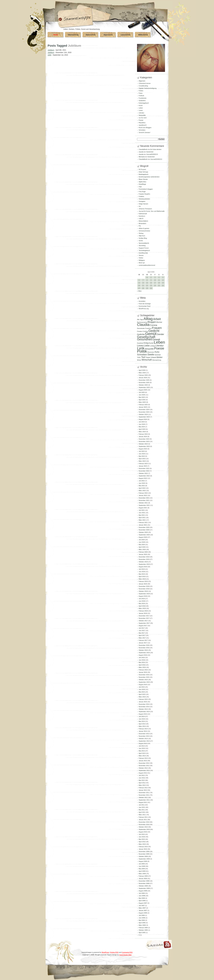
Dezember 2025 (144, 380)
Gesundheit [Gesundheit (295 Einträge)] (144, 339)
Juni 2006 (142, 918)
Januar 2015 (143, 702)
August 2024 (143, 419)
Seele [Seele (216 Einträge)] (151, 354)
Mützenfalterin (143, 221)
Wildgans (142, 260)
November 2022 (144, 471)
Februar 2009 (143, 876)
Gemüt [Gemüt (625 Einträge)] (151, 334)
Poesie (141, 120)
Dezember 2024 (144, 410)
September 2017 (144, 623)
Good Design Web (125, 955)
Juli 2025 (142, 392)
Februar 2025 (143, 405)
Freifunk (141, 96)
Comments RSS (127, 952)
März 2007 (142, 908)
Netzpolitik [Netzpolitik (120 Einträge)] (149, 349)
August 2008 (143, 891)
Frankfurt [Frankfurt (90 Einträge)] (148, 328)
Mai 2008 (142, 898)
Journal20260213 (152, 154)
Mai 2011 (142, 810)
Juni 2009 (142, 866)
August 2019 (143, 567)
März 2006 (142, 925)
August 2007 (143, 903)
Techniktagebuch (144, 250)
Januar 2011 (143, 820)
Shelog (141, 233)
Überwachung (73, 35)
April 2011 (142, 812)
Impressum (108, 35)
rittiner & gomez (144, 228)
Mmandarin (142, 223)
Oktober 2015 (143, 680)
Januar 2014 (143, 731)
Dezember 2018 (144, 586)
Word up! (142, 263)
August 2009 (143, 861)
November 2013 (144, 736)
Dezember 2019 (144, 557)
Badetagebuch (144, 174)
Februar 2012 (143, 788)
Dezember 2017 (144, 616)
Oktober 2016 (143, 650)
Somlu (141, 241)
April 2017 (142, 635)
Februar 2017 (143, 640)
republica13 (143, 125)
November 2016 (144, 648)
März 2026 (142, 373)
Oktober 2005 (143, 930)
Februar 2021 (143, 522)
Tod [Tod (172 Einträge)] (143, 357)
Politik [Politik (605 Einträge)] (142, 351)
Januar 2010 (143, 849)
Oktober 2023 (143, 444)
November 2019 (144, 559)
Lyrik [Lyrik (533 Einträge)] (141, 348)
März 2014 (142, 726)
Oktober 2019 (143, 562)
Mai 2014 (142, 721)
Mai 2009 (142, 869)
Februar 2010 (143, 847)
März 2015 (142, 697)
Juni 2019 (142, 572)
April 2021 (142, 518)
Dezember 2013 (144, 734)
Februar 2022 (143, 493)
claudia (141, 152)
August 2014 (143, 714)
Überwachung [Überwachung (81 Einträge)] (157, 360)
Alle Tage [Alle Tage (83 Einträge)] (140, 319)
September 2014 (144, 712)
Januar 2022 (143, 495)
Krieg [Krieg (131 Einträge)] (146, 343)
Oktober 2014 (143, 709)
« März (139, 291)
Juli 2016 (142, 658)
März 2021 (142, 520)
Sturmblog (142, 246)
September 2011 (144, 800)
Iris (140, 206)
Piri (140, 226)
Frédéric (141, 196)
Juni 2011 (142, 807)
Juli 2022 (142, 481)
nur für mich (143, 118)
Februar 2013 (143, 758)
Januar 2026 (143, 378)
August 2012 (143, 773)
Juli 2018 (142, 599)
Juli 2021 (142, 510)
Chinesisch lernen (145, 83)
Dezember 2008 (144, 881)
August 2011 (143, 802)
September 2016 (144, 653)
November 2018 (144, 589)
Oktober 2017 (143, 621)
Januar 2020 (143, 554)
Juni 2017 (142, 631)
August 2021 (143, 508)
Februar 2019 (143, 581)
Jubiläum (51, 50)
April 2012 (142, 783)
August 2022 (143, 478)
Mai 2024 (142, 427)
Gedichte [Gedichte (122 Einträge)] (141, 334)
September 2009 (144, 859)
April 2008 (142, 901)
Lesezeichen (125, 35)
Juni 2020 (142, 542)
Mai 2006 (142, 920)
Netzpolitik (142, 115)
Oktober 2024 (143, 414)
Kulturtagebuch (144, 103)
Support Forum (144, 248)
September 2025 (144, 387)
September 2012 (144, 770)
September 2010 (144, 829)
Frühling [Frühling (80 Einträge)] (145, 331)
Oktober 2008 (143, 886)
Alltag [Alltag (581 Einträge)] (148, 319)
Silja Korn (142, 236)
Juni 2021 (142, 513)
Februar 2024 (143, 434)
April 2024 (142, 429)
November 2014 (144, 707)
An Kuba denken (156, 149)
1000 (49, 55)
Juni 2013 (142, 748)
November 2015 (144, 677)
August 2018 (143, 596)
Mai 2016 (142, 662)
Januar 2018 (143, 613)
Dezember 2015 (144, 675)
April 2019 (142, 576)
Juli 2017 (142, 628)
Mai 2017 (142, 633)
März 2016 (142, 667)
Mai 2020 (142, 545)
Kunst (141, 105)
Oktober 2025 (143, 385)
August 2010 (143, 832)
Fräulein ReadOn (144, 194)
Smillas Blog (143, 238)
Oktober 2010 (143, 827)
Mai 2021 (142, 515)
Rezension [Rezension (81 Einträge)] (151, 352)
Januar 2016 (143, 672)
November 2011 (144, 795)
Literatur (141, 113)
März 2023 (142, 461)
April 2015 (142, 694)
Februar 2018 (143, 611)
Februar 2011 (143, 817)
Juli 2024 (142, 422)
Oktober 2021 (143, 503)
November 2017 (144, 618)
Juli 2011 (142, 805)
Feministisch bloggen (146, 189)
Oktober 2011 (143, 797)
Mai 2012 (142, 780)
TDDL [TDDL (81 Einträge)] (139, 357)
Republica (142, 123)
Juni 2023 (142, 454)
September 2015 (144, 682)
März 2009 (142, 874)
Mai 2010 (142, 839)
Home (56, 35)
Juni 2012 (142, 778)
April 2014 (142, 724)
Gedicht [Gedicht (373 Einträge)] (154, 331)
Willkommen (143, 35)
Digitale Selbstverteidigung (148, 88)
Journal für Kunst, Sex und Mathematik (152, 211)
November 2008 (144, 883)
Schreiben (142, 130)
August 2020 (143, 537)
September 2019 (144, 564)
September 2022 (144, 476)
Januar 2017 (143, 643)
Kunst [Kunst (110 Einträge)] (151, 343)
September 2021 (144, 505)
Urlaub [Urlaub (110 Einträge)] (153, 357)
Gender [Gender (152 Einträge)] (160, 334)
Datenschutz (91, 35)
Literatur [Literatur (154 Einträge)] (160, 346)
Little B (141, 219)
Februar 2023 (143, 464)
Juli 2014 (142, 716)
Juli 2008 (142, 893)
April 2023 (142, 459)
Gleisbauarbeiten (144, 199)
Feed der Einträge (145, 304)
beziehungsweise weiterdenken (149, 177)
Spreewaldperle (144, 243)
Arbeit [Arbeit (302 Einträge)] (157, 319)
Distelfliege (142, 184)
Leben (141, 108)
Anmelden (142, 301)
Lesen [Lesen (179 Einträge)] (140, 346)
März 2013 (142, 756)
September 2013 (144, 741)
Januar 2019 (143, 584)
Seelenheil (150, 152)
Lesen (141, 110)
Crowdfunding (143, 86)
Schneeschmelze (144, 231)
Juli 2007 (142, 906)
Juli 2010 (142, 834)
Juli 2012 (142, 775)
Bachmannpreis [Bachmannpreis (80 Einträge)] (142, 322)
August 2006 (143, 913)
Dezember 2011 (144, 793)
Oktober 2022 (143, 473)
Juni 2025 (142, 395)
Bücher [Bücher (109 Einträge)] (159, 322)
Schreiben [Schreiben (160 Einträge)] (142, 355)
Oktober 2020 (143, 532)
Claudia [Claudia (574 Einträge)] (143, 325)
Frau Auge (142, 192)
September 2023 (144, 446)
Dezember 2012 (144, 763)
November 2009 (144, 854)
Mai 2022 (142, 486)
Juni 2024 (142, 424)
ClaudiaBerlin (143, 149)
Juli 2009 (142, 864)
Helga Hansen (143, 204)
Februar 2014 (143, 729)
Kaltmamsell (143, 214)
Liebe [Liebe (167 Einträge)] (147, 346)
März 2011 (142, 815)
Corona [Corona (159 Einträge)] (153, 325)
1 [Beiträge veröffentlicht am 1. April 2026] (147, 277)
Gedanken (142, 101)
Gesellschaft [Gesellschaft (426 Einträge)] (146, 337)
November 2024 (144, 412)
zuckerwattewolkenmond (147, 265)
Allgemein (142, 81)
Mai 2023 (142, 456)
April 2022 (142, 488)
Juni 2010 (142, 837)
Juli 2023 (142, 451)
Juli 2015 (142, 687)
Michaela (142, 157)
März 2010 (142, 844)
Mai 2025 (142, 397)
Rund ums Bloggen (145, 128)
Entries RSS (114, 952)
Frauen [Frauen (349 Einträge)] (157, 328)
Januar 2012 (143, 790)
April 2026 (142, 370)
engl (140, 187)
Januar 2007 (143, 910)
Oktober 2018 (143, 591)
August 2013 (143, 743)
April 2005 (142, 933)
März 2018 (142, 608)
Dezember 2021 (144, 498)
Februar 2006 (143, 928)
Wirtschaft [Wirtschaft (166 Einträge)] (147, 360)
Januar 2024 (143, 437)
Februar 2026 (143, 375)
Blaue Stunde (143, 179)
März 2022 (142, 491)
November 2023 (144, 441)
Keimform (142, 216)
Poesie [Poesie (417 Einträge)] (159, 348)
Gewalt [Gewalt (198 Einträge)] (156, 340)
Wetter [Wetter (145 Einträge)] (159, 357)
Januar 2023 (143, 466)
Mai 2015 (142, 692)
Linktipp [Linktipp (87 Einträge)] (153, 346)
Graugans (142, 201)
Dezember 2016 (144, 645)
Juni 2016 (142, 660)
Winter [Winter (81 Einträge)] (139, 360)
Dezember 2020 (144, 527)
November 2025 (144, 383)
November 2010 (144, 824)
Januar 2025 (143, 407)
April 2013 (142, 753)
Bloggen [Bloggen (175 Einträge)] (152, 322)
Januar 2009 (143, 879)
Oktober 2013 (143, 739)
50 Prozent (142, 169)
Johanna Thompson (145, 209)
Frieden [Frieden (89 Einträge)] (140, 331)
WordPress (105, 952)
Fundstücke (143, 98)
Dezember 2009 (144, 851)
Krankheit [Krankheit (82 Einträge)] (140, 343)
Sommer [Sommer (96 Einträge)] (158, 355)
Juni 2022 (142, 483)
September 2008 (144, 888)
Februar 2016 (143, 670)
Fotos (141, 93)
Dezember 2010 (144, 822)
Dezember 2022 (144, 468)
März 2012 (142, 785)
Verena (141, 255)
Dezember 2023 (144, 439)
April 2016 (142, 665)
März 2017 (142, 638)
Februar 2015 (143, 699)
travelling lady (143, 253)
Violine (141, 258)
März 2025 (142, 402)
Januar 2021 (143, 525)
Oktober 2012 (143, 768)
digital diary (142, 182)
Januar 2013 (143, 761)
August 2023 (143, 449)
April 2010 (142, 842)
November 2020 (144, 530)
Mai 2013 (142, 751)
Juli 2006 (142, 915)
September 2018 (144, 594)
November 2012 (144, 766)
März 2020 (142, 549)
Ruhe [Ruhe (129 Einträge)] (157, 352)
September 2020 (144, 535)
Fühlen (141, 91)
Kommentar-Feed (145, 306)
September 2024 (144, 417)
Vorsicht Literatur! (145, 132)
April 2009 (142, 871)
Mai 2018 (142, 603)
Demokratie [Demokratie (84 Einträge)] (141, 328)
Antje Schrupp (143, 172)
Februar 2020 (143, 552)
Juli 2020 (142, 540)
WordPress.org (144, 309)
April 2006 (142, 923)
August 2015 (143, 685)
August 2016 (143, 655)
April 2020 (142, 547)
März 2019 (142, 579)
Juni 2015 (142, 689)
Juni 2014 (142, 719)
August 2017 (143, 626)
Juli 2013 (142, 746)
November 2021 (144, 500)
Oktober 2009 (143, 856)
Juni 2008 (142, 896)
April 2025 (142, 400)
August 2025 (143, 390)
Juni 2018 (142, 601)
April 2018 (142, 606)
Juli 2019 (142, 569)
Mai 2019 (142, 574)
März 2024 (142, 432)
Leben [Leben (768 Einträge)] (159, 342)
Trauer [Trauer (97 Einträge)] (148, 357)
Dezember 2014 (144, 704)
